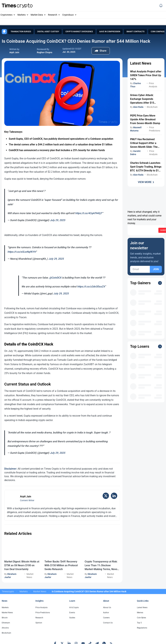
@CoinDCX (55, 278)
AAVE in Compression (110, 32)
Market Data (37, 15)
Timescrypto (8, 591)
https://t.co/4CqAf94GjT (89, 213)
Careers (106, 618)
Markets (22, 15)
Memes (140, 613)
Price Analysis (41, 607)
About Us (107, 607)
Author (106, 613)
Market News (40, 591)
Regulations (142, 628)
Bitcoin (5, 618)
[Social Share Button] (101, 51)
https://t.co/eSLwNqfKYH (22, 252)
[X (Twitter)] (106, 496)
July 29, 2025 (58, 220)
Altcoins (5, 628)
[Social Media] (161, 6)
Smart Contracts (135, 32)
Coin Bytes (141, 618)
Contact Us (108, 623)
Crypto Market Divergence (79, 32)
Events (72, 613)
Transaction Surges (21, 32)
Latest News (142, 607)
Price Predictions (43, 613)
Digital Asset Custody (48, 32)
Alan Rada (138, 107)
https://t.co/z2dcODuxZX (91, 287)
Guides (72, 618)
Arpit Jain (14, 52)
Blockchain (152, 107)
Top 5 (139, 623)
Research (53, 15)
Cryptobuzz (68, 15)
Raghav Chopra (45, 52)
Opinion (39, 623)
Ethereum (6, 623)
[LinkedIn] (114, 496)
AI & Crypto (74, 607)
